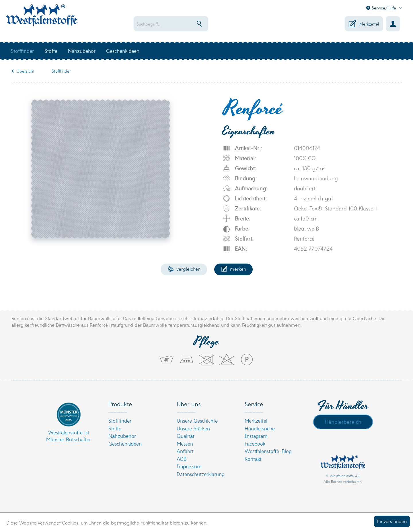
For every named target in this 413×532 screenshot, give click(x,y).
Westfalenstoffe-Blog (268, 451)
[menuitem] (189, 24)
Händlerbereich (343, 421)
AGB (182, 459)
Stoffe (115, 428)
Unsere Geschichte (197, 420)
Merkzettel (256, 420)
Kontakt (253, 459)
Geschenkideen (125, 443)
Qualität (186, 436)
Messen (185, 443)
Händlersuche (260, 428)
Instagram (256, 436)
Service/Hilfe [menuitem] (382, 8)
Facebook (255, 443)
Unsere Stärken (193, 428)
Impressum (189, 466)
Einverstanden (392, 521)
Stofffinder (120, 420)
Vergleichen (184, 269)
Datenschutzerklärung (201, 474)
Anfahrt (185, 451)
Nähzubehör (122, 436)
